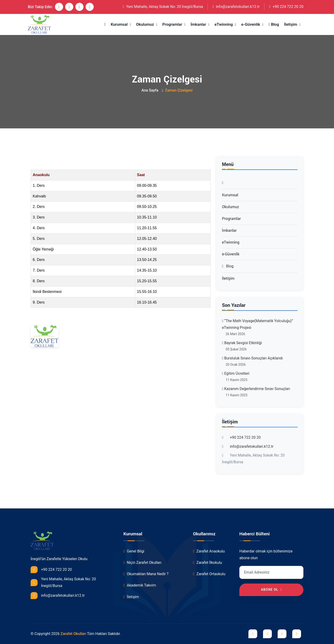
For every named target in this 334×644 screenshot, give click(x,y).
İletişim (291, 24)
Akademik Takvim (140, 585)
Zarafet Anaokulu (209, 551)
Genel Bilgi (134, 551)
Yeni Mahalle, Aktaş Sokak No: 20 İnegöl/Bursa (163, 7)
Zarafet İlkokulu (207, 563)
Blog (274, 24)
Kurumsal (120, 24)
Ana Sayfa (150, 90)
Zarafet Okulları (73, 634)
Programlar (173, 24)
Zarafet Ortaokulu (209, 574)
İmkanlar (199, 24)
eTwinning (224, 24)
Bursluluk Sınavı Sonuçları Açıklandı (252, 358)
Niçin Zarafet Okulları (142, 563)
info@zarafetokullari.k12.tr (236, 7)
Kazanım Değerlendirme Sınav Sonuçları (256, 389)
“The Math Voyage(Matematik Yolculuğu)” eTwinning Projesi (257, 324)
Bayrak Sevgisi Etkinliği (242, 343)
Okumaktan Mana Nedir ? (146, 574)
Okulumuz (146, 24)
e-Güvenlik (251, 24)
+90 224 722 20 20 (286, 7)
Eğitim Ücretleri (236, 373)
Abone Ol (271, 590)
